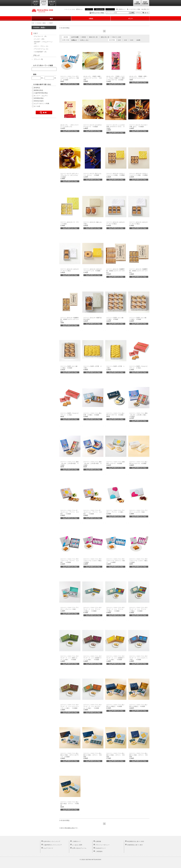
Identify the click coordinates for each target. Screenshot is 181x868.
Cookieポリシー (101, 848)
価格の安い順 (93, 37)
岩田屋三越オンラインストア (52, 3)
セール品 (37, 106)
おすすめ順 (75, 37)
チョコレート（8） (41, 36)
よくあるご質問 (77, 845)
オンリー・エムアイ (41, 96)
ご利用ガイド (122, 9)
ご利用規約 (99, 851)
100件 (138, 40)
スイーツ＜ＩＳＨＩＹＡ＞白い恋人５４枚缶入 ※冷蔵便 (115, 706)
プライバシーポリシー (103, 845)
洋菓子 (51, 23)
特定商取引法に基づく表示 (136, 841)
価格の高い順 (105, 37)
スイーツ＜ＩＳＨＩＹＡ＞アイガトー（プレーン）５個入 (70, 609)
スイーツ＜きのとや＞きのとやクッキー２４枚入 (138, 224)
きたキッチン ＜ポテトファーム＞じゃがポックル (70, 127)
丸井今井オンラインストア (44, 3)
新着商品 (37, 88)
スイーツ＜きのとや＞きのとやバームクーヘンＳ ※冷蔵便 (93, 271)
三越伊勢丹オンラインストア (36, 3)
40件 (126, 40)
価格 (35, 74)
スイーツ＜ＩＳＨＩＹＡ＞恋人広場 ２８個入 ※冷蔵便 (93, 415)
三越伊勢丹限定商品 (41, 93)
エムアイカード (48, 848)
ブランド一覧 (38, 59)
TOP (33, 23)
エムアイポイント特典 (42, 104)
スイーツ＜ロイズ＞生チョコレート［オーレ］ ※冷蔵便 (93, 175)
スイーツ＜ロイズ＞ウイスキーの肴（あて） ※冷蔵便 (138, 127)
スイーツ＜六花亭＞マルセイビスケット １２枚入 (70, 415)
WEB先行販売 (39, 101)
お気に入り (146, 9)
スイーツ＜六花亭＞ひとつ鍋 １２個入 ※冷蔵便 (70, 368)
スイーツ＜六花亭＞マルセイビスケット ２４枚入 (138, 368)
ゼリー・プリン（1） (42, 46)
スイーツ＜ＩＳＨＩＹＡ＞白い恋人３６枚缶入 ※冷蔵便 (138, 706)
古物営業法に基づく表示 (135, 845)
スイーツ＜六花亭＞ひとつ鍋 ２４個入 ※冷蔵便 (115, 319)
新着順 (84, 37)
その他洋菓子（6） (41, 52)
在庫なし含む (84, 40)
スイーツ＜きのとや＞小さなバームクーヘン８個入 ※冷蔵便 (115, 175)
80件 (132, 40)
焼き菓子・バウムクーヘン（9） (43, 43)
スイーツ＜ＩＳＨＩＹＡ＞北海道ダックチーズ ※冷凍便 (115, 463)
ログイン (89, 9)
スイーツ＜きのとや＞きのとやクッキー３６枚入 (115, 224)
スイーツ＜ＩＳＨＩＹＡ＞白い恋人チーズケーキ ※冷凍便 (115, 415)
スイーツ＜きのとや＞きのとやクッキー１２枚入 (70, 271)
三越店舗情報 (137, 3)
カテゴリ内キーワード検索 (43, 65)
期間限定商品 (39, 90)
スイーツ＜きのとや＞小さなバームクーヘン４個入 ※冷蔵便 (138, 175)
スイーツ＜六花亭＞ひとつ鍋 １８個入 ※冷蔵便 (138, 319)
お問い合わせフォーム (79, 848)
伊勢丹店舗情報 (145, 3)
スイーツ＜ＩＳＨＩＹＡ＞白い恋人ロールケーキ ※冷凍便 (138, 463)
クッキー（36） (40, 39)
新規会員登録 (100, 9)
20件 (119, 40)
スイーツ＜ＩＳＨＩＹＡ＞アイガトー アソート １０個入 (115, 512)
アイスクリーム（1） (42, 49)
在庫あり (74, 40)
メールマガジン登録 (134, 9)
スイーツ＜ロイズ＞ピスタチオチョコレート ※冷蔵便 (93, 127)
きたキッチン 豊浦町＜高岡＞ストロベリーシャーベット (138, 78)
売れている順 (117, 37)
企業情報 (98, 841)
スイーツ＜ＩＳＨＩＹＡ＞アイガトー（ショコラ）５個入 (138, 512)
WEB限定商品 (39, 98)
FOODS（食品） (42, 23)
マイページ (111, 9)
